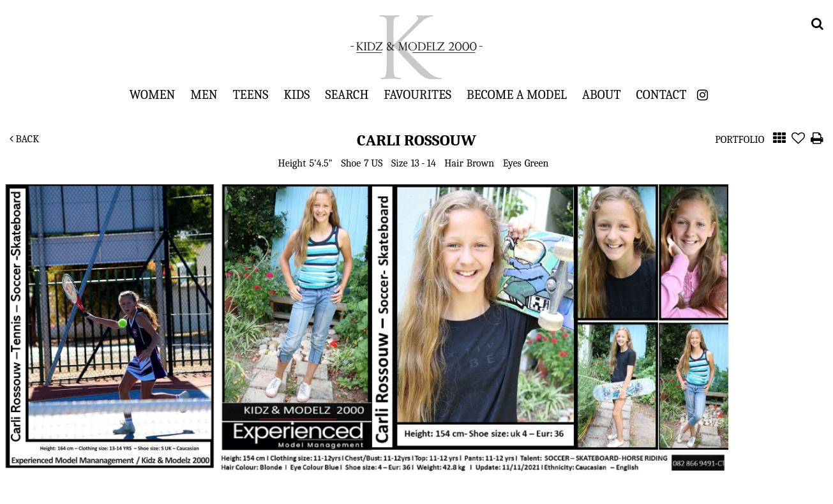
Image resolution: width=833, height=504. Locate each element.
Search (347, 94)
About (601, 94)
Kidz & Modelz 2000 (417, 47)
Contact (662, 94)
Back (24, 139)
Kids (296, 94)
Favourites (417, 94)
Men (204, 94)
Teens (251, 94)
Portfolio (739, 140)
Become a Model (517, 94)
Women (153, 94)
